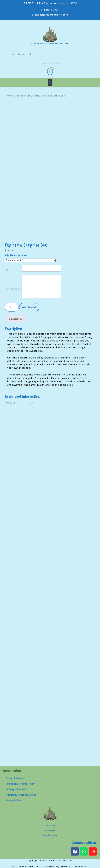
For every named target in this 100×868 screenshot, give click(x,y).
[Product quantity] (12, 307)
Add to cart (29, 307)
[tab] (50, 83)
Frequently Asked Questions (21, 795)
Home (8, 96)
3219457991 (51, 10)
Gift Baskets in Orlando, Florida (50, 43)
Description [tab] (16, 319)
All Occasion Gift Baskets (26, 96)
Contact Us (50, 826)
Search (85, 54)
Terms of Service (15, 778)
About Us (50, 830)
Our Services (50, 835)
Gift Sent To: (12, 270)
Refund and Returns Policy (20, 784)
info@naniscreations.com (51, 15)
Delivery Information (16, 789)
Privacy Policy (13, 800)
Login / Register (50, 63)
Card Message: (13, 289)
